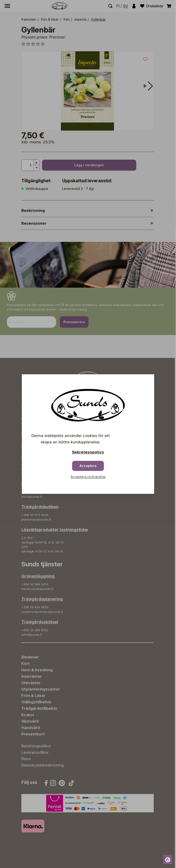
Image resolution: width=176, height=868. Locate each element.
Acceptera (88, 466)
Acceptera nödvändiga (88, 477)
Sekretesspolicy (88, 452)
